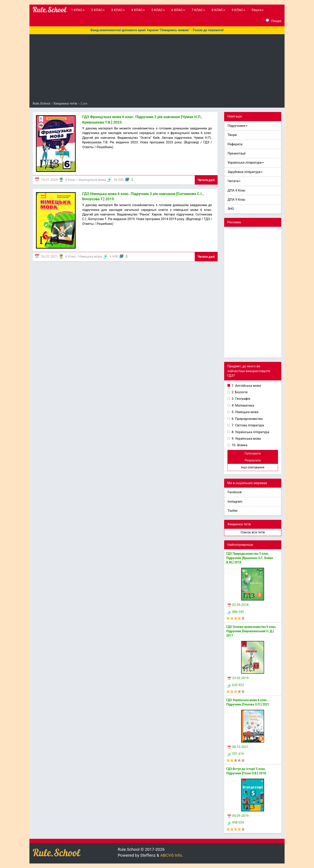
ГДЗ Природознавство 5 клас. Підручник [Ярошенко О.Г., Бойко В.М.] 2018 (250, 558)
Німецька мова (90, 256)
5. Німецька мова (245, 412)
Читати (234, 181)
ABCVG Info (171, 855)
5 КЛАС (158, 10)
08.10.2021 (238, 747)
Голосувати (253, 453)
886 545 (236, 612)
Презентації (237, 153)
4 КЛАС (138, 10)
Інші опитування (253, 467)
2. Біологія (239, 392)
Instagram (235, 502)
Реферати (235, 144)
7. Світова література (247, 425)
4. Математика (243, 405)
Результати (253, 460)
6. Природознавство (247, 419)
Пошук (273, 21)
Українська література (246, 163)
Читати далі (206, 180)
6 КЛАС (178, 10)
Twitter (233, 511)
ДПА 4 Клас (237, 190)
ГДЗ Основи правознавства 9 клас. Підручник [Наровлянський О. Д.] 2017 (251, 631)
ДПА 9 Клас (237, 200)
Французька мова (92, 180)
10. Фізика (239, 445)
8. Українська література (250, 432)
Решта (258, 10)
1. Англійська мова (246, 386)
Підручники (238, 126)
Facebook (235, 492)
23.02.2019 (238, 678)
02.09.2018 (238, 605)
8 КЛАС (218, 10)
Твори (232, 135)
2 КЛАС (98, 10)
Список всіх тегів (253, 532)
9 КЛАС (238, 10)
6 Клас (70, 180)
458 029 (236, 822)
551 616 (236, 754)
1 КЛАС (78, 10)
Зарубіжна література (245, 172)
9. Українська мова (246, 439)
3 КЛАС (118, 10)
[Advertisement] (157, 69)
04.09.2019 (238, 816)
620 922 (236, 685)
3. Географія (241, 399)
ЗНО (231, 209)
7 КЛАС (198, 10)
